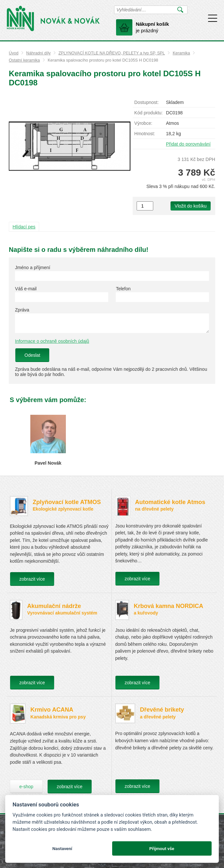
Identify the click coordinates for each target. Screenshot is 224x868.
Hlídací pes (24, 227)
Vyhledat (180, 10)
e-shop (26, 787)
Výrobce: (143, 123)
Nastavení (62, 848)
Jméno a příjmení (33, 268)
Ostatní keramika (24, 60)
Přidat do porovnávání (188, 144)
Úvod (14, 53)
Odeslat (32, 355)
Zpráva (22, 310)
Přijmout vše (162, 848)
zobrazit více (32, 579)
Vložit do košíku (191, 206)
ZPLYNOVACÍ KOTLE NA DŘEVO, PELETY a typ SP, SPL (112, 53)
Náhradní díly (38, 53)
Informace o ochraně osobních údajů (52, 341)
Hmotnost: (145, 134)
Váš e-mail (26, 289)
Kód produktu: (149, 113)
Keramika (181, 53)
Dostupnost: (147, 102)
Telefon (123, 289)
